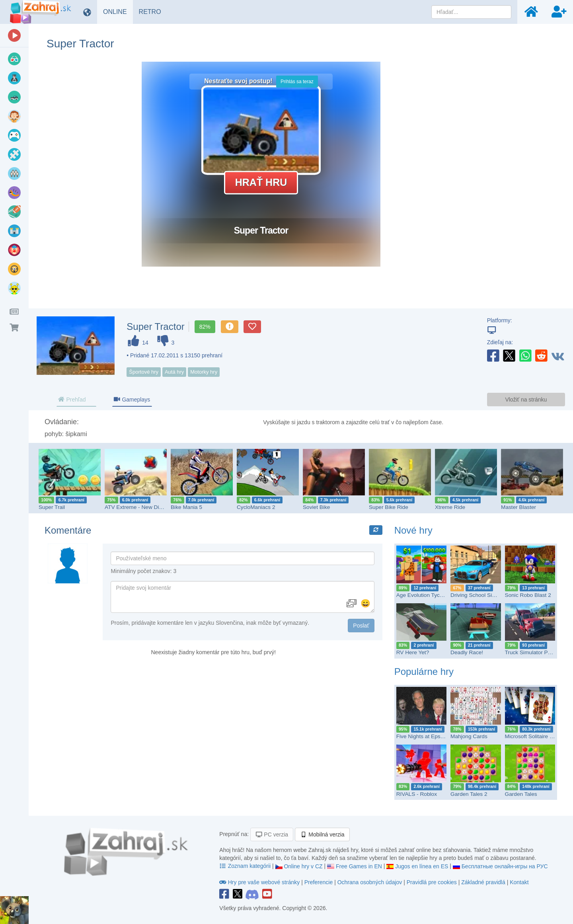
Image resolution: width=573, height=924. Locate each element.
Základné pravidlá (483, 882)
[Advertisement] (497, 181)
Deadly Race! (467, 652)
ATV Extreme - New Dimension (142, 507)
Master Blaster (518, 507)
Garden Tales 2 (469, 794)
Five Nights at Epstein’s (425, 736)
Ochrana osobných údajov (370, 882)
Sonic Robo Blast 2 (528, 595)
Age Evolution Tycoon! (423, 595)
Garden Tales (521, 794)
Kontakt (519, 882)
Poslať (361, 626)
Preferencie (319, 882)
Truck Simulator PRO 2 (533, 652)
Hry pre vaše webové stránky (260, 882)
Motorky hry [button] (204, 372)
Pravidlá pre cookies (432, 882)
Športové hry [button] (144, 372)
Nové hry (413, 530)
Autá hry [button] (174, 372)
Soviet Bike (316, 507)
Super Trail (52, 507)
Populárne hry (424, 672)
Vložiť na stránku (526, 400)
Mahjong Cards (469, 736)
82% (205, 327)
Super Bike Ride (389, 507)
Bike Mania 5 (186, 507)
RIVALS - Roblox (417, 794)
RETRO (153, 12)
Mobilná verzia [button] (322, 834)
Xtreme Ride (450, 507)
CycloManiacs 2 (256, 507)
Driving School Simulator (480, 595)
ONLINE (118, 12)
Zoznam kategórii (246, 866)
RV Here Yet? (413, 652)
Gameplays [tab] (132, 400)
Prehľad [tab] (72, 400)
